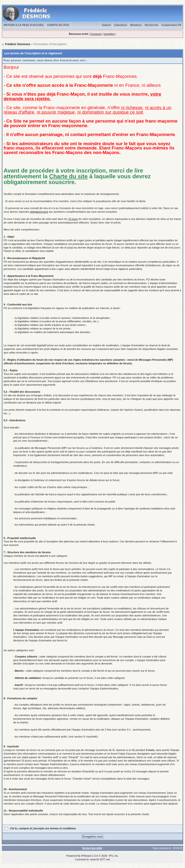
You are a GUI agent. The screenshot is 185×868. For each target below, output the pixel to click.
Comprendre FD (171, 25)
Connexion (96, 34)
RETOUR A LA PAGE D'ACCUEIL (24, 25)
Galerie (106, 25)
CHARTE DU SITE (58, 25)
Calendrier (121, 25)
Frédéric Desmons (18, 44)
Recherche (152, 25)
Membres (136, 25)
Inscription (109, 34)
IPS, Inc (113, 856)
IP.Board (86, 856)
